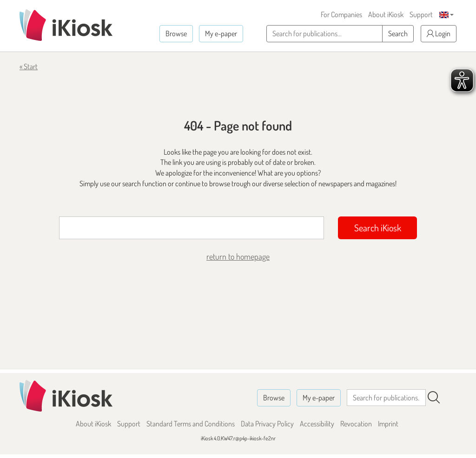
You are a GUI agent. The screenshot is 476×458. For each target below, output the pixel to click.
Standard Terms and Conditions (191, 424)
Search (398, 33)
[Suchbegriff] (192, 228)
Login (439, 33)
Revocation (356, 424)
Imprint (388, 424)
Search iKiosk (378, 228)
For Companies (341, 14)
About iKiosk (386, 14)
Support (421, 14)
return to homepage (238, 256)
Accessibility (317, 424)
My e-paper (221, 33)
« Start (29, 66)
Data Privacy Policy (267, 424)
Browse (176, 33)
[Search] (434, 398)
